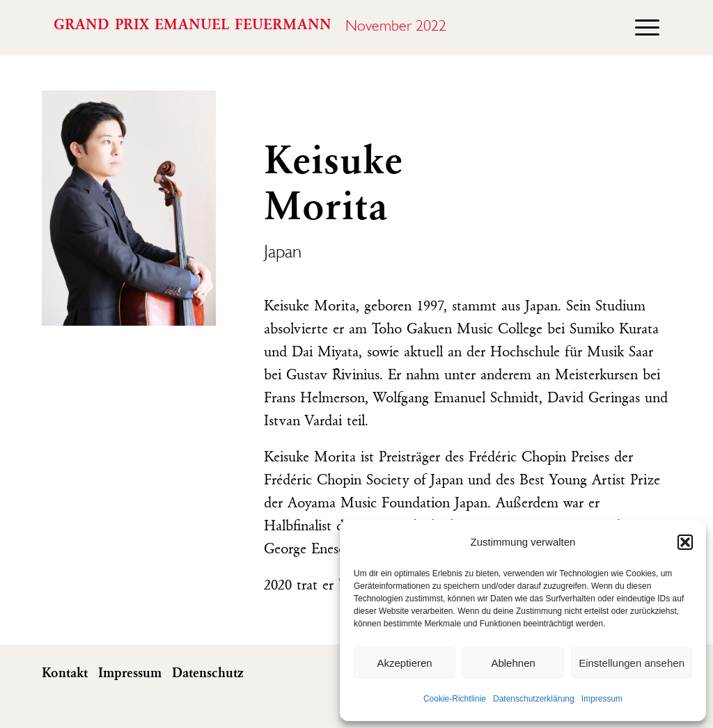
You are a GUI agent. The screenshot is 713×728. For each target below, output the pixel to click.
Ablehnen (513, 663)
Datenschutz (208, 674)
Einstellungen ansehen (632, 663)
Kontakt (65, 674)
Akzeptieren (404, 663)
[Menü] (640, 28)
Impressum (602, 699)
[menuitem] (640, 28)
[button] (685, 542)
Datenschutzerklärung (534, 699)
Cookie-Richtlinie (455, 699)
